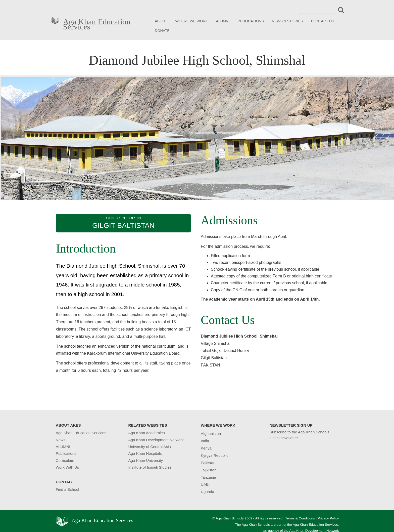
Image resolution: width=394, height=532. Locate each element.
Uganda (207, 492)
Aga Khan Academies (146, 433)
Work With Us (67, 467)
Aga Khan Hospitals (145, 453)
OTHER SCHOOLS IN (123, 223)
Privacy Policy (328, 518)
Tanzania (208, 477)
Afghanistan (211, 434)
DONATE (162, 31)
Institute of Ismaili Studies (150, 467)
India (205, 441)
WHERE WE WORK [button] (192, 21)
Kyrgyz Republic (215, 455)
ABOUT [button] (161, 21)
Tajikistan (209, 470)
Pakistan (208, 463)
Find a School (67, 489)
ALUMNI (223, 21)
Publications (66, 453)
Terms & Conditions (300, 518)
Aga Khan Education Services (97, 23)
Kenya (206, 448)
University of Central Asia (150, 447)
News (61, 440)
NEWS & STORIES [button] (287, 21)
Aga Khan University (145, 460)
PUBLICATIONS (251, 21)
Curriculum (65, 460)
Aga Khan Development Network (156, 440)
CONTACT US (323, 21)
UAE (205, 484)
